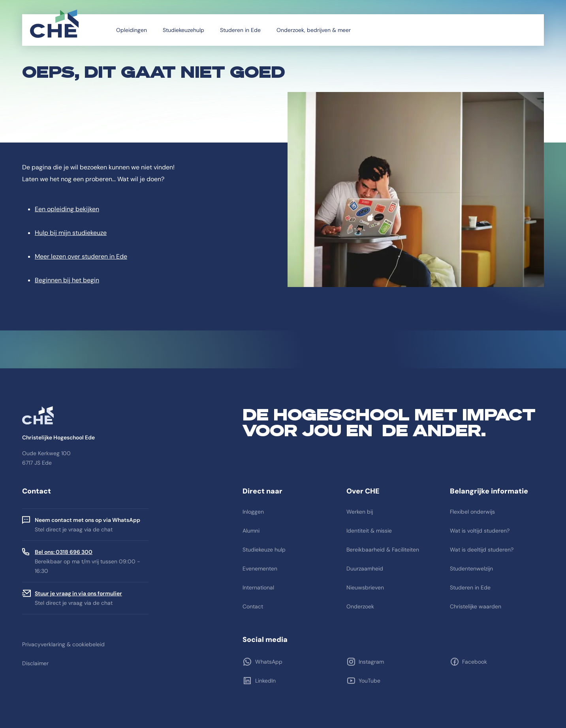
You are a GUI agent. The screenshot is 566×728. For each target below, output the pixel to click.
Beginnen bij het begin (67, 280)
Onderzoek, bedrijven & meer (314, 30)
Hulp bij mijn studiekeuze (71, 233)
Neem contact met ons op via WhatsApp (87, 520)
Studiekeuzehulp (183, 30)
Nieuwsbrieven (365, 587)
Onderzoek (360, 606)
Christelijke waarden (476, 606)
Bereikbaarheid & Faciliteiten (383, 550)
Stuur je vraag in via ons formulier (78, 593)
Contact (253, 606)
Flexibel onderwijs (472, 512)
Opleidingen (132, 30)
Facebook (474, 662)
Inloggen (253, 512)
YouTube (369, 681)
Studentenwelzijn (471, 569)
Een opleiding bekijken (67, 209)
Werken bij (360, 512)
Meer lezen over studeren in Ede (81, 256)
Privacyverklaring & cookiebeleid (63, 644)
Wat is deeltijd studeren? (482, 550)
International (258, 587)
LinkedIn (265, 681)
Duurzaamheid (365, 569)
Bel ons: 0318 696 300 (64, 552)
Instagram (371, 662)
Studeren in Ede (240, 30)
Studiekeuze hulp (264, 550)
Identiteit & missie (369, 531)
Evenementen (260, 569)
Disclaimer (35, 663)
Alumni (251, 531)
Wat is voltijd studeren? (480, 531)
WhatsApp (268, 662)
